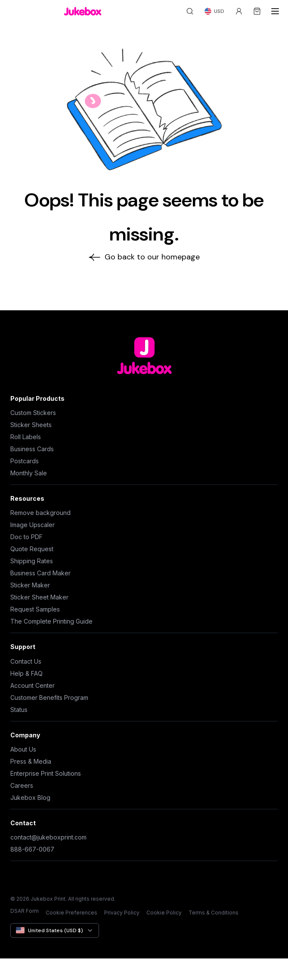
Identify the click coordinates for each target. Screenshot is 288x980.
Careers (22, 785)
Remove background (40, 513)
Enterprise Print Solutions (46, 773)
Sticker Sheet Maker (39, 597)
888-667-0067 (32, 849)
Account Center (33, 685)
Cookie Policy (164, 913)
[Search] (190, 11)
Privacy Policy (122, 913)
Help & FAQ (26, 673)
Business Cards (32, 449)
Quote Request (32, 549)
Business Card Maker (40, 573)
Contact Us (26, 661)
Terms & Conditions (214, 913)
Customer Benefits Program (49, 698)
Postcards (25, 461)
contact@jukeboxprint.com (48, 837)
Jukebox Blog (30, 797)
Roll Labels (26, 437)
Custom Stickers (33, 413)
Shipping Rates (32, 561)
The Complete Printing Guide (51, 621)
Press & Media (31, 761)
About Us (23, 749)
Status (19, 710)
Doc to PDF (26, 537)
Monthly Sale (29, 473)
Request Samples (35, 609)
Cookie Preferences (71, 913)
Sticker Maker (30, 585)
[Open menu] (275, 11)
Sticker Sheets (31, 425)
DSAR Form (25, 911)
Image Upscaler (33, 525)
